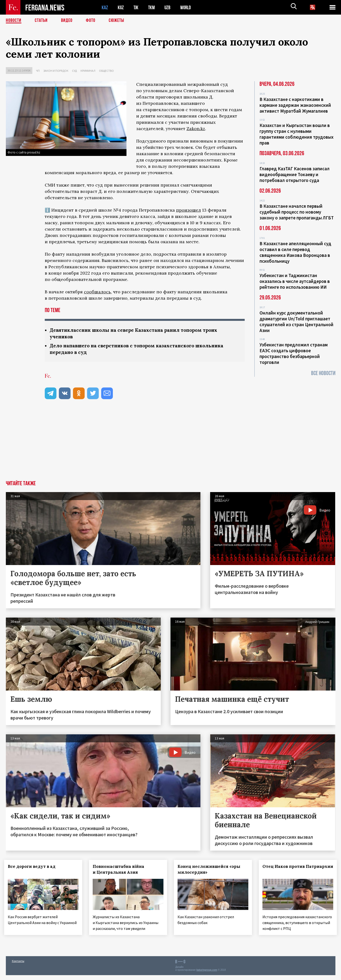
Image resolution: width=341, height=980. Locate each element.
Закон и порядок (56, 71)
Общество (106, 71)
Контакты (18, 966)
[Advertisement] (170, 444)
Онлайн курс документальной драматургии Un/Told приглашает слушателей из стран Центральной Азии (296, 322)
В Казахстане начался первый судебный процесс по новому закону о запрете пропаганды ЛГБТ (297, 212)
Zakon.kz (196, 129)
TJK (136, 7)
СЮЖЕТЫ (117, 21)
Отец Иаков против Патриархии (285, 869)
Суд (74, 71)
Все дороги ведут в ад (33, 866)
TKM (152, 7)
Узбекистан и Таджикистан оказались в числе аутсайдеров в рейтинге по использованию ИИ (295, 281)
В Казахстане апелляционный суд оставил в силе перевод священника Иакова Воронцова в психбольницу (295, 252)
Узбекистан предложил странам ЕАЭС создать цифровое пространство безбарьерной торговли (294, 353)
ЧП (38, 71)
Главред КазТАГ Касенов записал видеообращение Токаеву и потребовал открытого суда (295, 174)
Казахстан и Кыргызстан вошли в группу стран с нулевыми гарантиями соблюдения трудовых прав (296, 134)
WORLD (187, 7)
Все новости (323, 373)
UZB (169, 7)
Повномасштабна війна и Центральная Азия (120, 869)
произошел (188, 210)
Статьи (41, 21)
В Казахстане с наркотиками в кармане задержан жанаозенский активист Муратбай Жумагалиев (295, 105)
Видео (67, 21)
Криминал (88, 71)
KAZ (105, 7)
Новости (14, 21)
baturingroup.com (207, 975)
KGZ (121, 7)
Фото (91, 21)
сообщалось (97, 292)
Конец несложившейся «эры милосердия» (210, 869)
